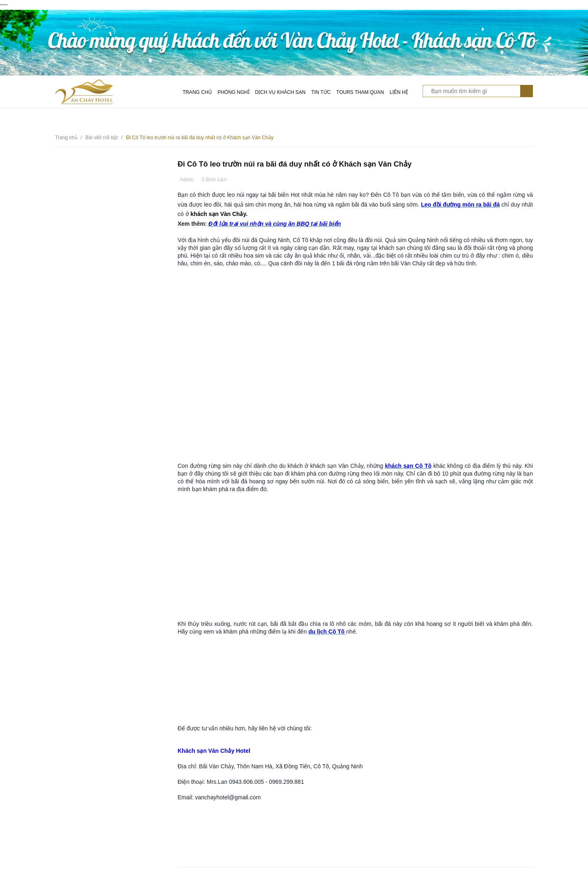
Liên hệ (399, 92)
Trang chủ (197, 92)
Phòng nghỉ (234, 92)
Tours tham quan (360, 92)
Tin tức (321, 92)
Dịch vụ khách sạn (281, 92)
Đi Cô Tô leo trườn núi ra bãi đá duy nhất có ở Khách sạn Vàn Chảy (295, 164)
